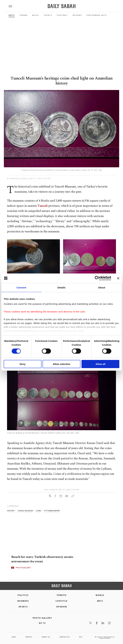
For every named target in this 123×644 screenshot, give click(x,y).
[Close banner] (118, 278)
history (11, 511)
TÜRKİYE (61, 595)
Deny (23, 364)
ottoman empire (52, 511)
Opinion (61, 607)
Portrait (62, 15)
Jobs (14, 637)
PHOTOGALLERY (23, 567)
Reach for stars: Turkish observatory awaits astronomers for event (42, 559)
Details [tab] (61, 287)
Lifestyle (62, 601)
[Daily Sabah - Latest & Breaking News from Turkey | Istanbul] (62, 6)
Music (36, 15)
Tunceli (43, 206)
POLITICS (23, 595)
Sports (23, 607)
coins (38, 511)
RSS (81, 637)
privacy (29, 637)
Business (23, 601)
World (100, 595)
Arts (12, 15)
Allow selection (61, 364)
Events (48, 15)
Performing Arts (97, 15)
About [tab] (102, 287)
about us (46, 637)
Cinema (23, 15)
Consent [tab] (21, 287)
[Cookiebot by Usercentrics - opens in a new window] (97, 278)
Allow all (100, 364)
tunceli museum (25, 511)
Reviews (77, 15)
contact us (65, 637)
